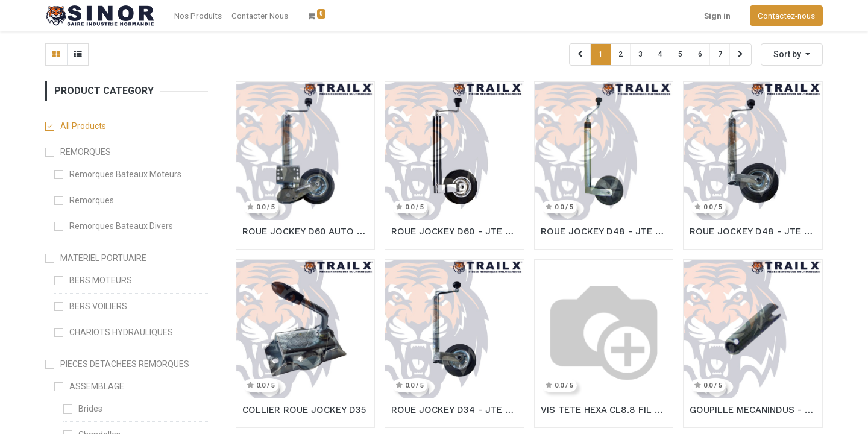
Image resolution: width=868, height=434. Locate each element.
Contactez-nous (786, 16)
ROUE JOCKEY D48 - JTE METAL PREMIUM (753, 231)
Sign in (717, 16)
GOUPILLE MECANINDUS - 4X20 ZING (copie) (753, 410)
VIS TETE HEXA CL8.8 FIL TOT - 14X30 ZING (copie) (604, 410)
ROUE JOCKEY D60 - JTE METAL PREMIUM (454, 231)
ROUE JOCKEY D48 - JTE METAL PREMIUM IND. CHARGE (604, 231)
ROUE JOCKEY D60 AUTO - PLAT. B (306, 231)
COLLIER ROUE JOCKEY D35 (304, 410)
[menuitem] (260, 16)
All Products (83, 126)
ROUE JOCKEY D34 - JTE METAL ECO (454, 410)
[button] (792, 55)
